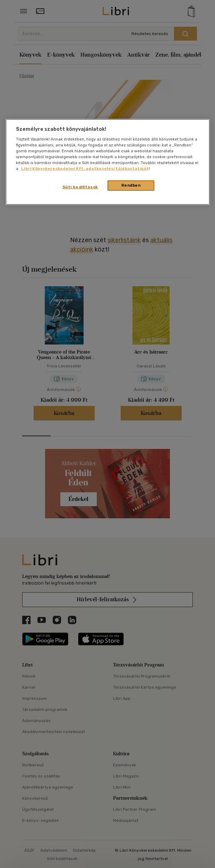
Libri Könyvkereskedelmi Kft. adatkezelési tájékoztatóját (85, 169)
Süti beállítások (80, 187)
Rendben (131, 185)
